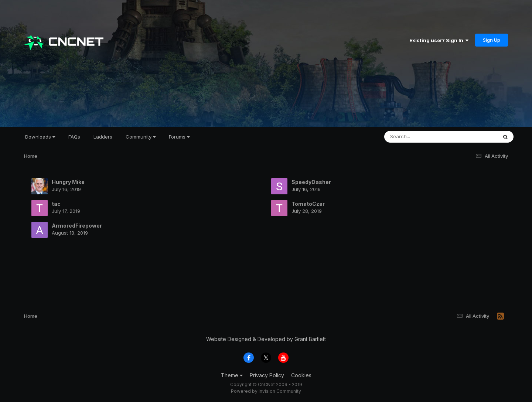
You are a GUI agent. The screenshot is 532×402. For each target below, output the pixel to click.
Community (141, 137)
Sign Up (492, 40)
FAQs (74, 137)
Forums (179, 137)
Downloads (40, 137)
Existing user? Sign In (439, 40)
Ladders (103, 137)
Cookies (301, 375)
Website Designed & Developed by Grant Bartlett (266, 339)
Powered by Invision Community (266, 391)
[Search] (421, 137)
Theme (232, 375)
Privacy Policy (267, 375)
